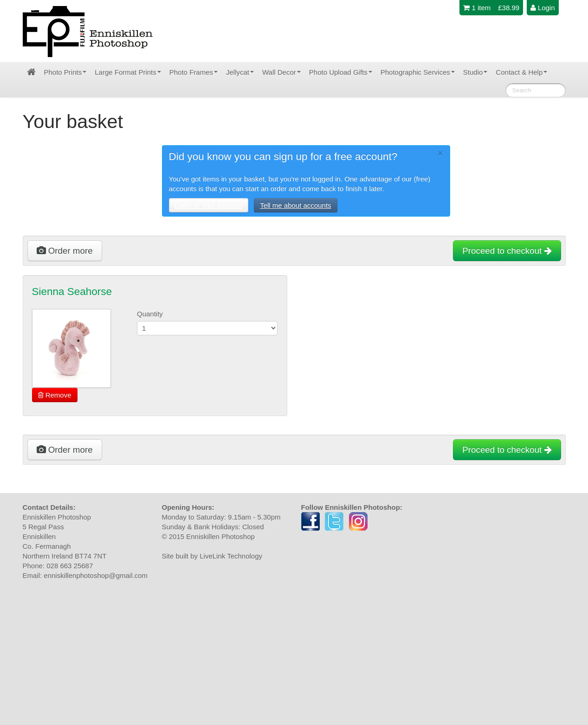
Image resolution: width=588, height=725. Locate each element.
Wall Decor (281, 72)
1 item (477, 8)
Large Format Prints (128, 72)
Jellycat (240, 72)
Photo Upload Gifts (341, 72)
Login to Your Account (209, 205)
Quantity (150, 314)
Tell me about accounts (295, 205)
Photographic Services (418, 72)
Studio (475, 72)
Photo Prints (65, 72)
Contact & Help (521, 72)
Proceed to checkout (507, 251)
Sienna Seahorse (72, 292)
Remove (55, 395)
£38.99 (509, 8)
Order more (65, 251)
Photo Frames (194, 72)
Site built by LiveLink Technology (212, 556)
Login (543, 8)
